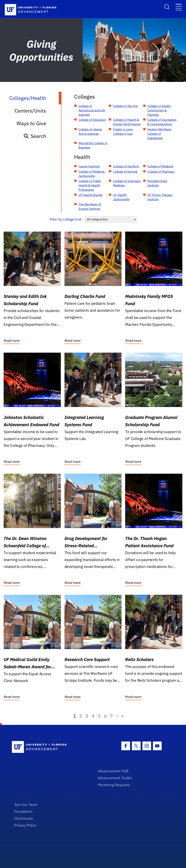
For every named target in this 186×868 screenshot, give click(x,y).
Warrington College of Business (93, 145)
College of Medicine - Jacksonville (92, 174)
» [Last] (122, 716)
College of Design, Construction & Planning (159, 110)
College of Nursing (125, 172)
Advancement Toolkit (115, 778)
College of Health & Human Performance (127, 122)
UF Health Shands (90, 195)
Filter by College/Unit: (66, 219)
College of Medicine (160, 166)
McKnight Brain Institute (157, 183)
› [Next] (117, 716)
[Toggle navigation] (179, 7)
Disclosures (24, 818)
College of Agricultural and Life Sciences (92, 110)
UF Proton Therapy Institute (160, 197)
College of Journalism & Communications (162, 122)
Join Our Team (26, 804)
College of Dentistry (126, 166)
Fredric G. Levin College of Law (123, 132)
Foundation (23, 811)
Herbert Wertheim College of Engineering (159, 134)
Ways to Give (31, 123)
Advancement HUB (113, 771)
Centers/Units (30, 111)
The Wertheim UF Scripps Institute (90, 207)
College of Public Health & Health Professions (90, 185)
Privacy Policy (25, 825)
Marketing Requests (114, 785)
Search (35, 136)
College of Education (92, 120)
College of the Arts (125, 106)
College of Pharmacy (161, 172)
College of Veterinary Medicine (127, 183)
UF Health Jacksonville (121, 197)
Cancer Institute (89, 166)
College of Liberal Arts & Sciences (90, 132)
